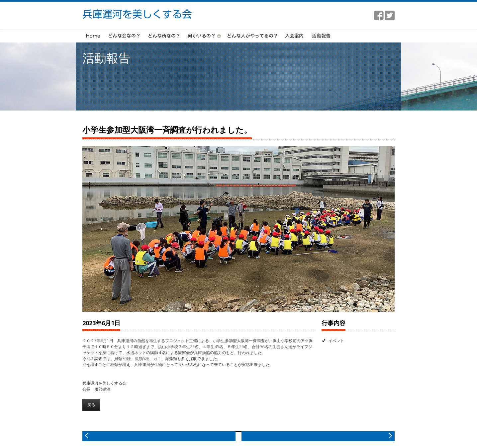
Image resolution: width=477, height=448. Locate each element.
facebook (379, 16)
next (318, 435)
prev (159, 435)
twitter (390, 16)
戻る (91, 404)
